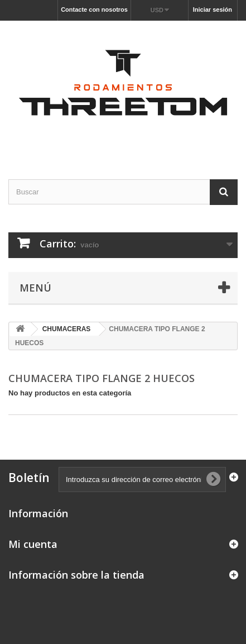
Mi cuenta (33, 544)
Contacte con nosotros (94, 9)
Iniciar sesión (213, 9)
